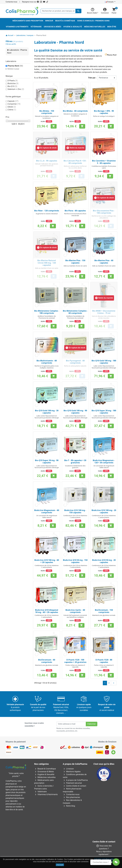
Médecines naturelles (45, 777)
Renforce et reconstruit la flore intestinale (75, 215)
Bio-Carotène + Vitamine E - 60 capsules (104, 162)
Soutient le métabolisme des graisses (75, 467)
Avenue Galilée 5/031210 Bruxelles (45, 829)
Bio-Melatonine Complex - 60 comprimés (75, 312)
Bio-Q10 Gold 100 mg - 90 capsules (75, 412)
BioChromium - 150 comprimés (104, 611)
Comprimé (14, 104)
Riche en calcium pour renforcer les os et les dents (75, 167)
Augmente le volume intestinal (47, 214)
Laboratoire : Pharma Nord (17, 51)
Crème (12, 110)
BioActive (13, 83)
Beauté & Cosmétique (45, 769)
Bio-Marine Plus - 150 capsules (75, 262)
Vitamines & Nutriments (46, 794)
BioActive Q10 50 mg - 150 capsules (75, 561)
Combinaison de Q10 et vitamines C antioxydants (75, 516)
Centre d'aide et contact (74, 786)
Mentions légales (72, 772)
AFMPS (45, 818)
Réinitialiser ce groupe (13, 69)
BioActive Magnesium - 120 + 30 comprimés (104, 461)
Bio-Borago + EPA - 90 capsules (104, 112)
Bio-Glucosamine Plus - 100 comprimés (104, 212)
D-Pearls (13, 81)
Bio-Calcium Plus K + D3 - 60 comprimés (75, 162)
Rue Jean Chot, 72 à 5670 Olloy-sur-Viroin (60, 850)
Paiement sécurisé (72, 783)
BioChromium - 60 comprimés (47, 661)
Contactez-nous (11, 2)
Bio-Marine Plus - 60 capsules (104, 262)
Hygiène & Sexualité (44, 774)
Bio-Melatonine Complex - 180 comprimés (47, 312)
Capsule (13, 101)
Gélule (12, 107)
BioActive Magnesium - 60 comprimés (47, 511)
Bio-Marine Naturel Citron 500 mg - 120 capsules (47, 263)
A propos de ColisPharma (75, 780)
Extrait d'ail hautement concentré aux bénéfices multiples (75, 616)
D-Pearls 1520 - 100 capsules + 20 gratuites (75, 661)
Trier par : (92, 78)
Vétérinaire (40, 792)
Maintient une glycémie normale (104, 615)
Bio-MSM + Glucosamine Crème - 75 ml (104, 312)
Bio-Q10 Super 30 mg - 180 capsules (104, 412)
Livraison (68, 769)
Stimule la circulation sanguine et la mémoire (47, 117)
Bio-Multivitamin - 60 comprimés (47, 362)
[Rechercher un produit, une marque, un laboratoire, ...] (61, 11)
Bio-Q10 (12, 86)
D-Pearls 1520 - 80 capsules (104, 661)
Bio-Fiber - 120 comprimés (47, 211)
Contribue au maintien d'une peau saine (104, 167)
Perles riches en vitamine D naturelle (75, 666)
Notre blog (69, 806)
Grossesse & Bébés (44, 772)
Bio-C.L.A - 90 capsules (47, 161)
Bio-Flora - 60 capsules (75, 211)
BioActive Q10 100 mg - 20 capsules (104, 511)
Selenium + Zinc (16, 89)
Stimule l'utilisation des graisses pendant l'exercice (47, 165)
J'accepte (60, 865)
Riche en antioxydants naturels (75, 366)
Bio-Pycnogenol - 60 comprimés (75, 362)
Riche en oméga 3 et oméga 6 (104, 116)
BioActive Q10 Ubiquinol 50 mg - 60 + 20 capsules (47, 611)
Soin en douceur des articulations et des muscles (104, 317)
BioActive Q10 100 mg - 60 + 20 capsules (47, 561)
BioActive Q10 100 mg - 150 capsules (75, 511)
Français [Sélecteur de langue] (109, 2)
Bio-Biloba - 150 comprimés (47, 112)
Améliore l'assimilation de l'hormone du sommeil (47, 317)
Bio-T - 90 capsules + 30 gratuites (75, 461)
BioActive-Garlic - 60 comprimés (75, 611)
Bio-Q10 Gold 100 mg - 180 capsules (104, 362)
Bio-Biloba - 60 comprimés (75, 111)
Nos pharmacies (71, 797)
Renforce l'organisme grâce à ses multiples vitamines (47, 367)
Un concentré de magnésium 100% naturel (104, 467)
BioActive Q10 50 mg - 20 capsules (104, 561)
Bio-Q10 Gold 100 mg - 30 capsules (47, 412)
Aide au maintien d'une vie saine (47, 268)
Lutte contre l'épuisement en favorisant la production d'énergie (104, 367)
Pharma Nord (15, 66)
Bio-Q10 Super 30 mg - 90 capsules (47, 461)
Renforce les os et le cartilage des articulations (104, 217)
